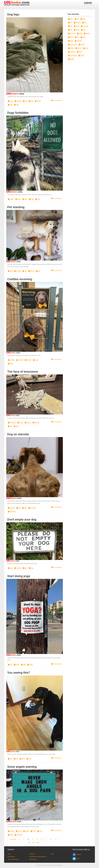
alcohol (72, 34)
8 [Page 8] (50, 839)
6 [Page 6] (42, 839)
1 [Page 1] (19, 839)
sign (38, 199)
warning (18, 835)
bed (10, 105)
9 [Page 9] (55, 839)
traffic (71, 59)
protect (20, 360)
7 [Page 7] (46, 839)
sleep (38, 101)
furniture (12, 423)
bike (83, 37)
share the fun (89, 3)
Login (52, 854)
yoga (30, 665)
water (87, 34)
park (25, 199)
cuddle (11, 360)
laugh (11, 199)
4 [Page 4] (33, 839)
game (81, 44)
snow (19, 831)
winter (11, 831)
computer (72, 55)
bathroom (72, 44)
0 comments (57, 100)
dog (31, 101)
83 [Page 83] (29, 843)
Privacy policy (33, 859)
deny (18, 199)
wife (10, 101)
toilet (77, 30)
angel (26, 831)
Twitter (76, 859)
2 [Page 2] (24, 839)
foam (20, 423)
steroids (12, 512)
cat (25, 271)
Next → (39, 843)
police (79, 48)
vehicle (78, 41)
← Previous (12, 839)
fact (79, 52)
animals (84, 26)
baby (79, 34)
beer (71, 41)
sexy (86, 48)
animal (18, 101)
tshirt (81, 55)
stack (31, 271)
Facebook (77, 855)
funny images (46, 865)
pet (25, 101)
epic (83, 30)
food (22, 759)
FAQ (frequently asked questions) (38, 857)
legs (17, 105)
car (70, 23)
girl (77, 37)
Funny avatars (11, 857)
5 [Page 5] (37, 839)
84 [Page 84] (33, 843)
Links (9, 854)
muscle (32, 508)
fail (70, 30)
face (71, 37)
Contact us (32, 854)
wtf (70, 26)
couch (28, 423)
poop (17, 665)
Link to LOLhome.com (13, 859)
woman (72, 52)
